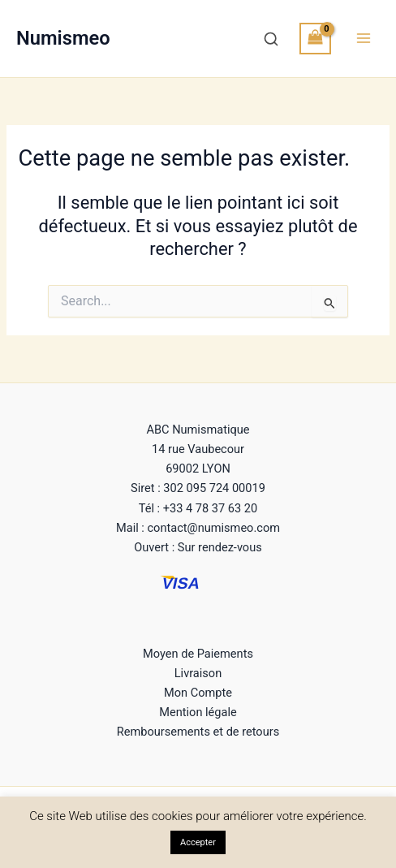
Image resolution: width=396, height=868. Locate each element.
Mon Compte (198, 693)
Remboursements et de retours (198, 732)
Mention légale (198, 712)
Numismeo (63, 38)
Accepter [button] (198, 842)
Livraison (198, 673)
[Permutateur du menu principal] (364, 38)
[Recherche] (271, 39)
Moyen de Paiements (198, 654)
